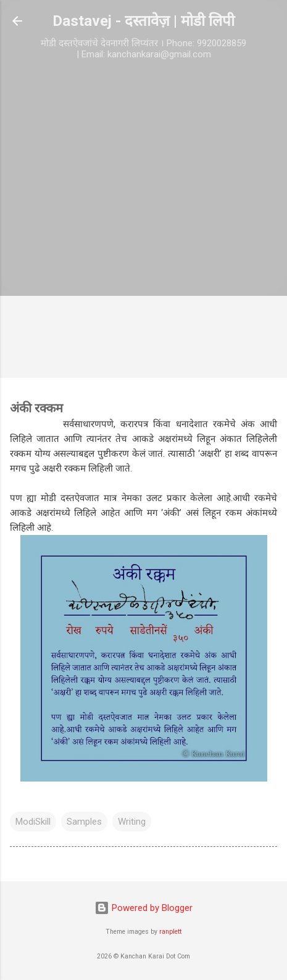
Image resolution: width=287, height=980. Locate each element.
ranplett (170, 932)
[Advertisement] (143, 222)
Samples (84, 822)
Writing (132, 822)
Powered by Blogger (143, 908)
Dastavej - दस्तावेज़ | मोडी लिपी (143, 21)
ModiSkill (33, 822)
